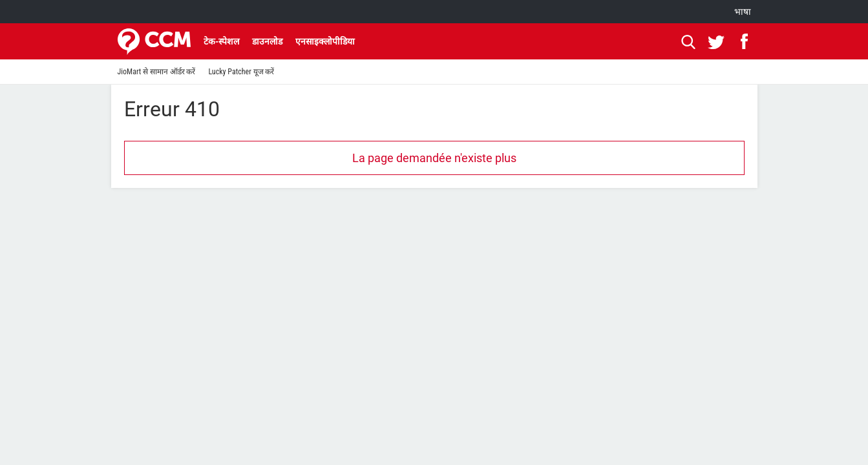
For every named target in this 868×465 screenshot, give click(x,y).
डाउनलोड (267, 41)
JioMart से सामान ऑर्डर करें (157, 72)
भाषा (743, 12)
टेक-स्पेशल (221, 41)
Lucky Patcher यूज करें (241, 72)
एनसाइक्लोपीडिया (325, 41)
